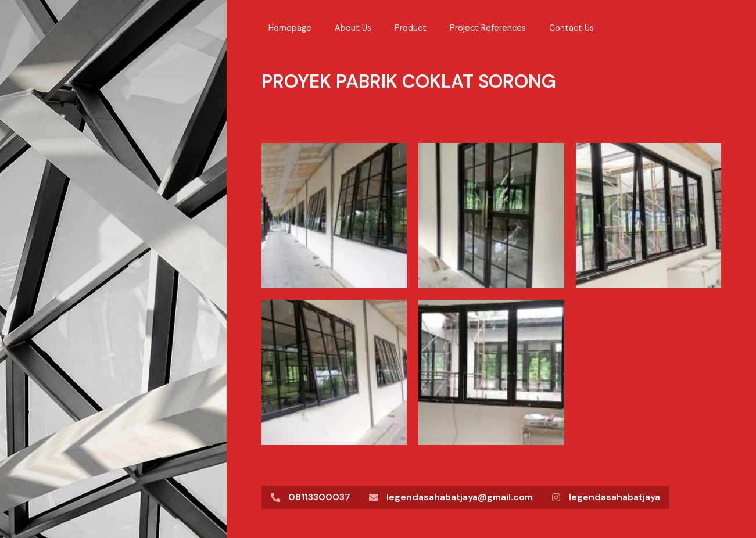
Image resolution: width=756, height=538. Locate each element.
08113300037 (319, 497)
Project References (488, 28)
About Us (353, 28)
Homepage (290, 28)
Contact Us (572, 28)
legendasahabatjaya (615, 497)
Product (411, 28)
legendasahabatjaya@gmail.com (460, 497)
